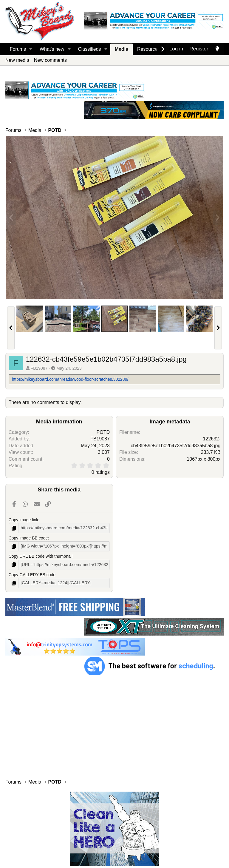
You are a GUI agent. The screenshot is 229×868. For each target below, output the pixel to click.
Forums (18, 49)
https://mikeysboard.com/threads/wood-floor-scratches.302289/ (70, 379)
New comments (50, 60)
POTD (103, 432)
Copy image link (24, 520)
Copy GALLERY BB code (32, 574)
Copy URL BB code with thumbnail (41, 556)
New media (17, 60)
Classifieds (89, 49)
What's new (52, 49)
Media (122, 49)
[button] (31, 49)
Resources (148, 49)
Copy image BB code (28, 538)
